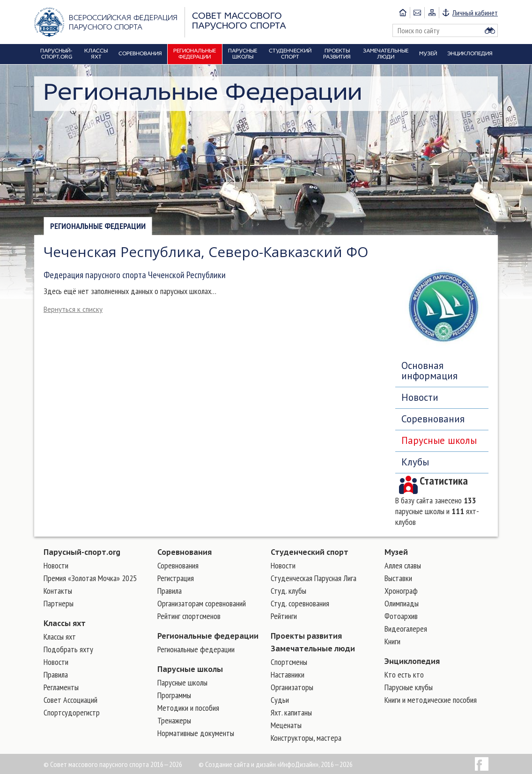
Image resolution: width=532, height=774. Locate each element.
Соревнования (433, 419)
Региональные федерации (98, 226)
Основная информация (429, 371)
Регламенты (61, 687)
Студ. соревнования (300, 603)
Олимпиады (402, 603)
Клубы (415, 462)
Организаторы (292, 687)
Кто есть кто (404, 674)
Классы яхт (65, 623)
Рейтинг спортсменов (189, 616)
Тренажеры (174, 720)
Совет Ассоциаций (70, 700)
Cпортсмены (289, 662)
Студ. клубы (288, 591)
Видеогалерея (406, 629)
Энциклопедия (412, 661)
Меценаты (286, 725)
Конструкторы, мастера (306, 738)
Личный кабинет (475, 13)
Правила (56, 674)
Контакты (58, 591)
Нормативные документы (196, 733)
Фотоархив (401, 616)
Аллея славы (403, 565)
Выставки (398, 578)
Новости (420, 397)
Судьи (280, 700)
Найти (490, 30)
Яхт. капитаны (291, 712)
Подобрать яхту (68, 649)
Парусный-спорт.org (82, 552)
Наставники (288, 674)
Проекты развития (306, 636)
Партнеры (59, 603)
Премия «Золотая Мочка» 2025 (90, 578)
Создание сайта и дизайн (240, 764)
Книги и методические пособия (431, 700)
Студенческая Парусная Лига (314, 578)
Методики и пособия (188, 708)
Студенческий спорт (310, 552)
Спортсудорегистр (72, 712)
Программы (174, 695)
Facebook (482, 764)
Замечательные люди (313, 649)
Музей (396, 552)
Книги (392, 641)
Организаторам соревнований (202, 603)
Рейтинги (284, 616)
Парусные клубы (409, 687)
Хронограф (401, 591)
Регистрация (176, 578)
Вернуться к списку (73, 309)
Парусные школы (439, 440)
